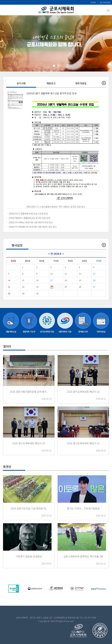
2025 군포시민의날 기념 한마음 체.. (29, 508)
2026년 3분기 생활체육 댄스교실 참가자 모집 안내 (51, 93)
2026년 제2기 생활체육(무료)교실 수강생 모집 (28, 214)
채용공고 (51, 83)
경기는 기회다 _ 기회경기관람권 (83, 508)
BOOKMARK (105, 2)
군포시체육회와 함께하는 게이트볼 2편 (83, 556)
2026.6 (56, 254)
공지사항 (21, 83)
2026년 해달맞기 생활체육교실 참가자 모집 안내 (29, 218)
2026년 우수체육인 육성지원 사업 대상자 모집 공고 (31, 222)
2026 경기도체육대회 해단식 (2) (29, 443)
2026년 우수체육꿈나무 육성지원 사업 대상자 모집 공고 (32, 227)
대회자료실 (81, 83)
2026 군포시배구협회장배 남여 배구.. (29, 392)
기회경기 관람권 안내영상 (29, 556)
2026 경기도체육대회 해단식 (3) (83, 392)
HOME (93, 2)
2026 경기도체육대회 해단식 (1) (83, 443)
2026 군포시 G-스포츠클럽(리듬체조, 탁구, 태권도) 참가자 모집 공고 (56, 207)
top (95, 630)
